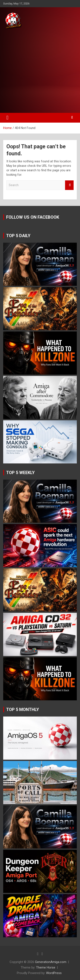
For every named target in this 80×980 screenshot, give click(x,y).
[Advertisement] (40, 71)
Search (69, 185)
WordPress (54, 973)
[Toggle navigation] (7, 118)
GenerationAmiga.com (51, 962)
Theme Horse (46, 967)
